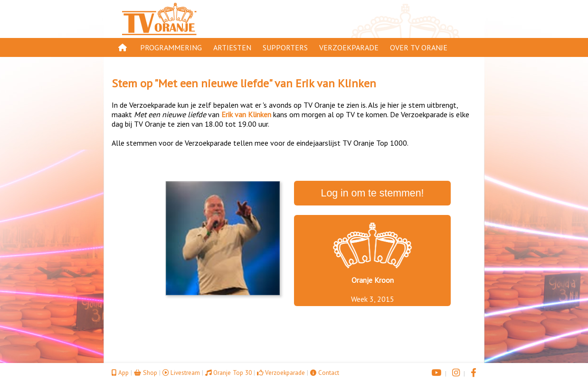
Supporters (285, 47)
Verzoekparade (349, 47)
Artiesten (232, 47)
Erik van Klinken (336, 83)
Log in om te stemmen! (373, 193)
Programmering (171, 47)
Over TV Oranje (419, 47)
